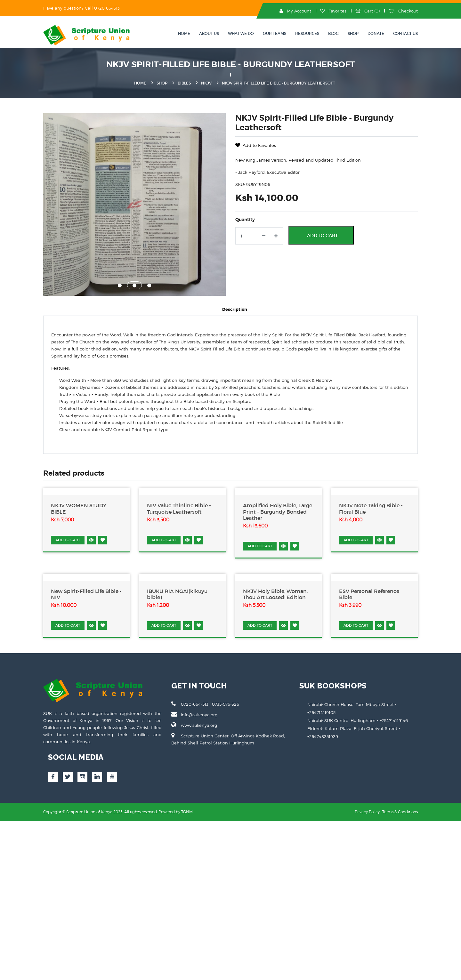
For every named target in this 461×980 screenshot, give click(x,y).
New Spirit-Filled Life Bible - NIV (86, 594)
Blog (333, 33)
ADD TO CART (68, 540)
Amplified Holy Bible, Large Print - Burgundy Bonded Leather (278, 512)
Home (184, 33)
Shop (353, 33)
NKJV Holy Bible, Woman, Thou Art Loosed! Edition (275, 594)
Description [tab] (235, 309)
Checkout (403, 11)
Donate (376, 33)
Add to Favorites (256, 145)
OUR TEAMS (275, 33)
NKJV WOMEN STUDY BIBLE (79, 509)
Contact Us (405, 33)
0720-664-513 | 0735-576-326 (205, 704)
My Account (295, 11)
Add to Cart (322, 236)
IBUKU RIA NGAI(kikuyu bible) (177, 594)
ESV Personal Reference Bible (369, 594)
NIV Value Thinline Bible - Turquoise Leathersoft (179, 509)
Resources (307, 33)
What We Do (241, 33)
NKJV (206, 83)
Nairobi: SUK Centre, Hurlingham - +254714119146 (358, 720)
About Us (209, 33)
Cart (368, 11)
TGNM (187, 812)
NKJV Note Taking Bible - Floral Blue (371, 509)
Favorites (333, 11)
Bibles (184, 83)
